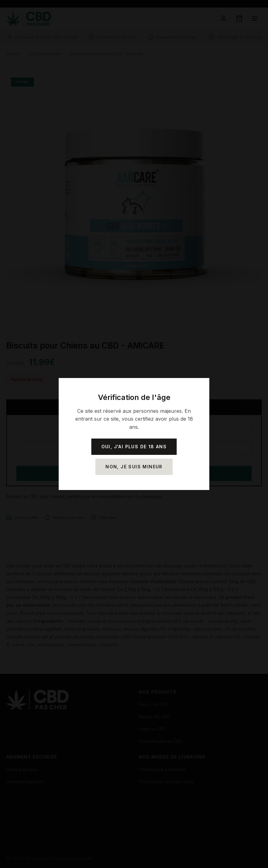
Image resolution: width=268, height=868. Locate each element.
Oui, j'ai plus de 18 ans (134, 447)
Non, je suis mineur (134, 467)
